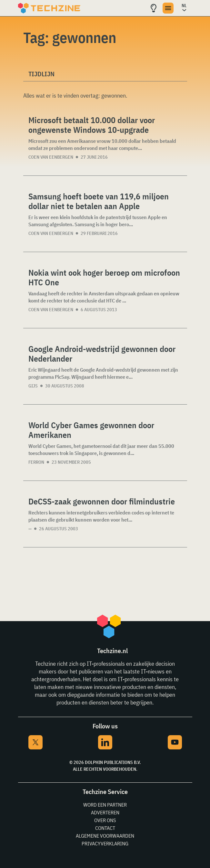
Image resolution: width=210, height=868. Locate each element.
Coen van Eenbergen (51, 157)
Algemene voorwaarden (105, 836)
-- (30, 529)
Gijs (33, 386)
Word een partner (105, 805)
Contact (105, 828)
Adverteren (105, 812)
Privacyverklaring (105, 843)
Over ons (105, 820)
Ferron (36, 462)
